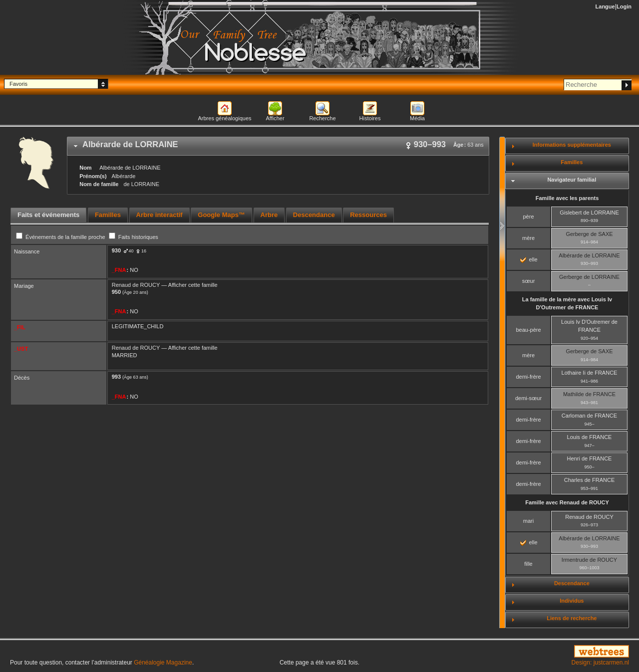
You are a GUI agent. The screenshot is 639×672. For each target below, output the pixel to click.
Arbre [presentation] (269, 215)
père (528, 217)
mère (528, 238)
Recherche (322, 118)
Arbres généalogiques (224, 118)
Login (624, 6)
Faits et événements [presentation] (48, 215)
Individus (572, 601)
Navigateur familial (572, 180)
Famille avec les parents (567, 198)
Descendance (572, 583)
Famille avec (567, 502)
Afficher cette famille (193, 285)
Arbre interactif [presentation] (160, 215)
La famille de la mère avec (567, 304)
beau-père (528, 330)
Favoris (18, 84)
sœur (529, 281)
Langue (605, 6)
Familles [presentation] (108, 215)
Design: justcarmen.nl (600, 663)
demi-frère (528, 377)
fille (528, 564)
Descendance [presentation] (314, 215)
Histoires (370, 118)
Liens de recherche (572, 618)
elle (529, 259)
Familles (572, 162)
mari (528, 521)
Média (417, 118)
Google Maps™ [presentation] (221, 215)
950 (116, 292)
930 (116, 250)
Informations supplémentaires (572, 145)
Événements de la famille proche (61, 237)
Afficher (275, 118)
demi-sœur (528, 398)
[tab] (278, 146)
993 (116, 377)
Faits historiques (134, 237)
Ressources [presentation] (368, 215)
